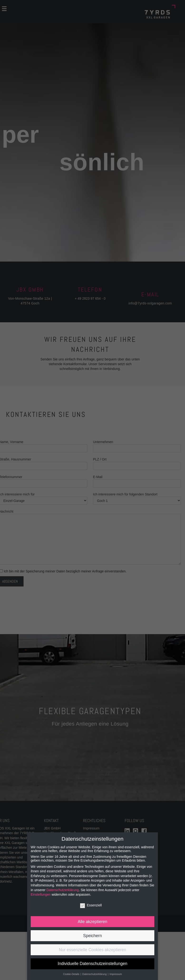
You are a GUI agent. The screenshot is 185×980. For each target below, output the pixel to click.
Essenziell (91, 905)
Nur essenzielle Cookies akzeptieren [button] (92, 950)
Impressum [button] (116, 974)
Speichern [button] (93, 936)
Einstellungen (41, 894)
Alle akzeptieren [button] (93, 922)
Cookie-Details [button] (71, 974)
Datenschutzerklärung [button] (95, 974)
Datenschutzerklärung (63, 890)
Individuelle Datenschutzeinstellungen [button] (93, 964)
